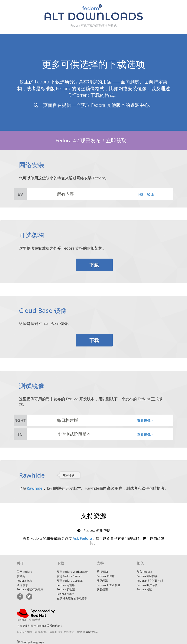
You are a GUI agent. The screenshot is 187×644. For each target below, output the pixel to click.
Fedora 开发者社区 (109, 585)
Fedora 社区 (144, 589)
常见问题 (102, 581)
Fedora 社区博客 (147, 576)
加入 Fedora (144, 572)
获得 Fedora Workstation (73, 572)
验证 (150, 194)
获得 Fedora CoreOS (70, 581)
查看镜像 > (145, 421)
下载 (140, 194)
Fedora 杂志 (24, 581)
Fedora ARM (65, 594)
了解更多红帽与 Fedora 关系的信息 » (40, 626)
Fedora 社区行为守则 (30, 589)
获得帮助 (102, 572)
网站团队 (92, 632)
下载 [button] (94, 265)
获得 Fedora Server (69, 576)
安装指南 (102, 589)
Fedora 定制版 (66, 585)
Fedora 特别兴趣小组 (150, 581)
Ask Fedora (82, 538)
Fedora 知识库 (106, 576)
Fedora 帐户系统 (147, 585)
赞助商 (21, 576)
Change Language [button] (32, 642)
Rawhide (35, 488)
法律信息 (22, 585)
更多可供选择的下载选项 (72, 598)
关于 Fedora (24, 572)
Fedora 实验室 (66, 589)
